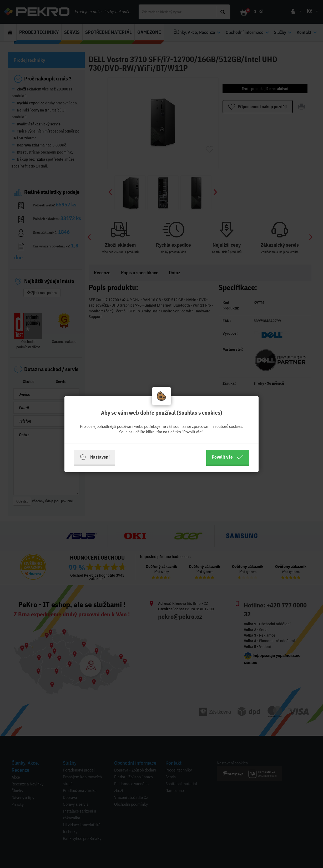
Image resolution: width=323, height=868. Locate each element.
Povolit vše (228, 457)
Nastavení (94, 457)
